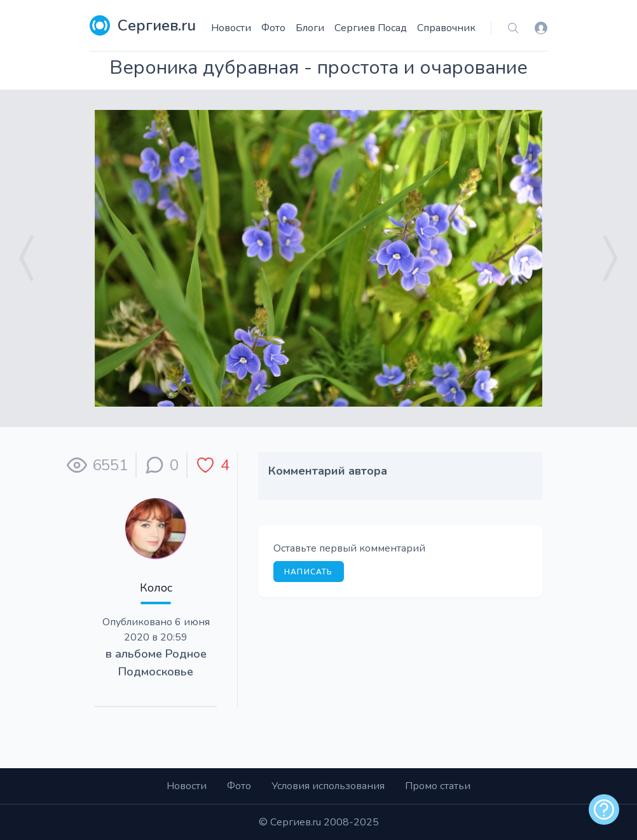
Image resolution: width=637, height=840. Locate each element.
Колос (156, 588)
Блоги (310, 28)
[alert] (604, 810)
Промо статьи (438, 786)
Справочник (446, 28)
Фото (273, 28)
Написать (309, 572)
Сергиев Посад (371, 28)
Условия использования (328, 786)
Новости (231, 28)
